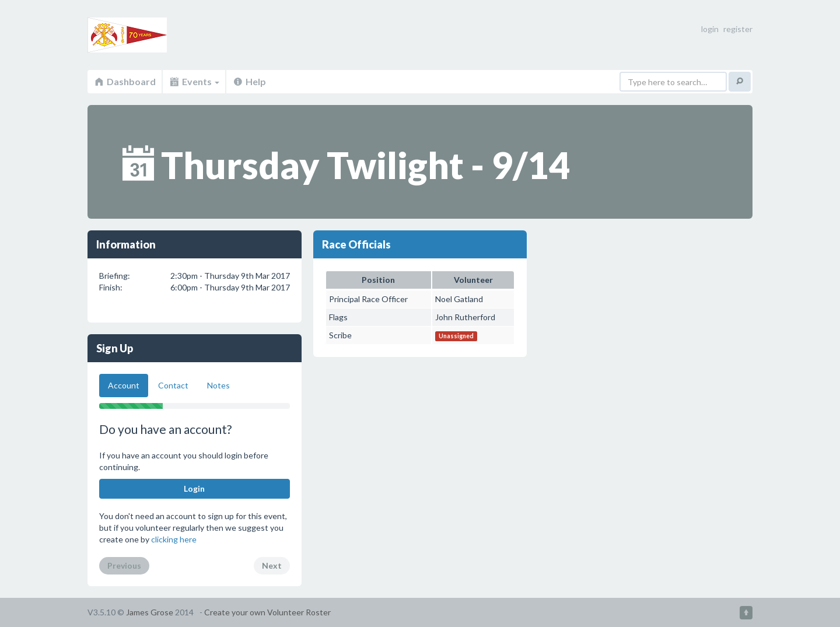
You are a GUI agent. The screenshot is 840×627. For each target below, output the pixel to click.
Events (194, 81)
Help (249, 81)
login (710, 29)
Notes (218, 385)
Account (124, 385)
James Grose (150, 612)
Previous (124, 565)
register (738, 29)
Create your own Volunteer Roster (267, 612)
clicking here (174, 539)
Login (194, 488)
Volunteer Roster (152, 35)
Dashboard (125, 81)
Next (272, 565)
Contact (173, 385)
